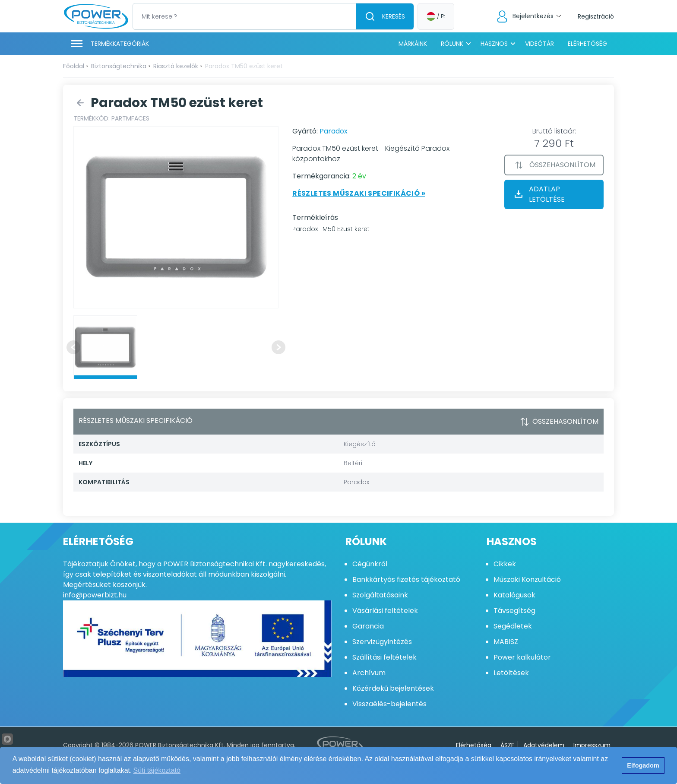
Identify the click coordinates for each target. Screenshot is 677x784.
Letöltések (511, 673)
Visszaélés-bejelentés (389, 704)
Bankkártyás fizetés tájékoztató (406, 579)
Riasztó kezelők (176, 66)
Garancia (368, 626)
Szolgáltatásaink (380, 595)
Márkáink (413, 44)
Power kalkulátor (522, 657)
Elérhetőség (587, 44)
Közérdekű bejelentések (393, 688)
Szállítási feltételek (384, 657)
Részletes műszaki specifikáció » (359, 193)
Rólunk (452, 44)
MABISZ (506, 642)
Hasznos (494, 44)
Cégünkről (370, 564)
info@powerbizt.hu (95, 595)
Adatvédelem (544, 745)
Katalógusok (514, 595)
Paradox (334, 131)
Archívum (369, 673)
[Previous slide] (73, 347)
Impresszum (592, 745)
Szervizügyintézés (382, 642)
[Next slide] (278, 347)
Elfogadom (643, 765)
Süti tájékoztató (157, 770)
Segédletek (513, 626)
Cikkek (505, 564)
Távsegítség (514, 611)
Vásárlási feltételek (385, 611)
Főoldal (74, 66)
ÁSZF (507, 745)
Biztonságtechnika (119, 66)
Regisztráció (596, 16)
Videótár (539, 44)
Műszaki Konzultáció (527, 579)
